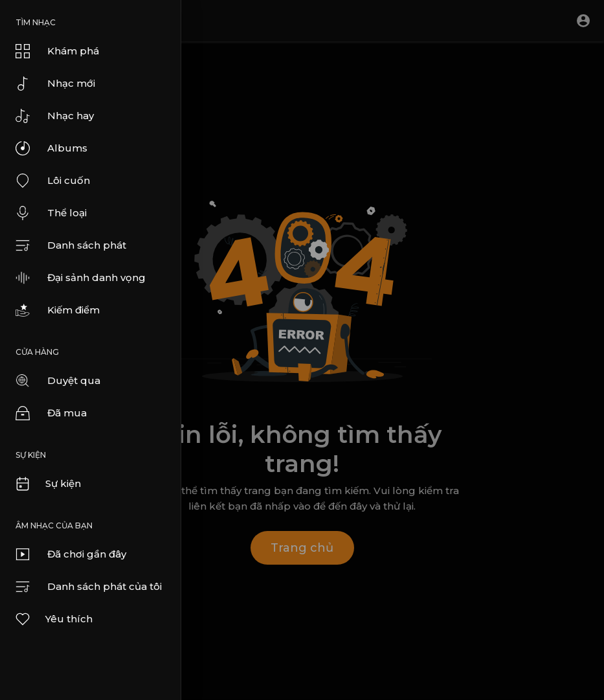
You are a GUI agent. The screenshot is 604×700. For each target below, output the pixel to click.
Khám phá (57, 51)
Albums (51, 148)
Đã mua (51, 413)
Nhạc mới (55, 84)
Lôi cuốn (53, 181)
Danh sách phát (71, 245)
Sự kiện (48, 484)
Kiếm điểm (58, 310)
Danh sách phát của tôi (89, 587)
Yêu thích (53, 619)
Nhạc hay (55, 116)
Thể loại (51, 213)
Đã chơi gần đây (71, 554)
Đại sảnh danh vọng (81, 278)
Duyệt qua (58, 381)
